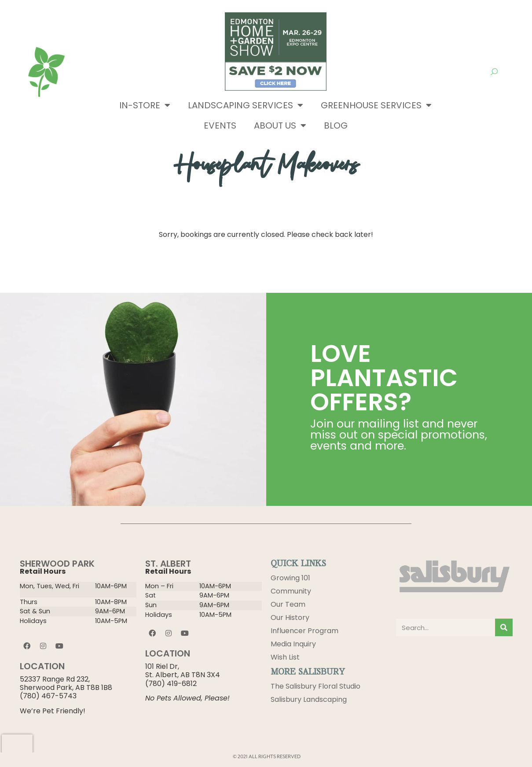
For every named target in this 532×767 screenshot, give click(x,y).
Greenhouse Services (376, 105)
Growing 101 (290, 578)
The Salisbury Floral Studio (316, 686)
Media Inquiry (293, 644)
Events (220, 125)
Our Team (288, 604)
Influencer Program (305, 631)
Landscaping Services (246, 105)
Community (291, 591)
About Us (280, 125)
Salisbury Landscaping (309, 699)
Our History (290, 618)
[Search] (504, 627)
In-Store (145, 105)
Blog (336, 125)
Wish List (285, 657)
